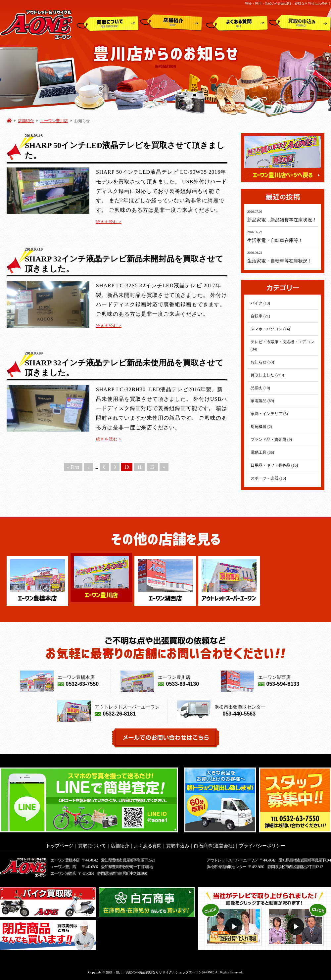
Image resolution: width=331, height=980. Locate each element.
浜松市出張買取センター (226, 867)
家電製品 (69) (262, 401)
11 (140, 467)
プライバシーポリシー (262, 846)
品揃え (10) (260, 388)
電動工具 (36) (262, 452)
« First (73, 467)
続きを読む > (109, 222)
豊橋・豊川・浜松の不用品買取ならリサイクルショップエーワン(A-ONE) (160, 972)
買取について (108, 23)
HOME (9, 120)
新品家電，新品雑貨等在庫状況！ (282, 220)
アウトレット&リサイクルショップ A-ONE (36, 24)
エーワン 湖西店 (63, 873)
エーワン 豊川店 (63, 867)
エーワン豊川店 (54, 121)
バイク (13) (260, 303)
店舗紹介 (171, 23)
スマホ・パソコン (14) (270, 329)
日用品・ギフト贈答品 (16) (274, 465)
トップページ (60, 846)
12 (152, 467)
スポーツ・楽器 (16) (268, 478)
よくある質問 (237, 23)
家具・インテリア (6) (269, 414)
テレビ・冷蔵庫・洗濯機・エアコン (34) (282, 346)
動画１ (235, 927)
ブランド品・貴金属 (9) (271, 440)
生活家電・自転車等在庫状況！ (280, 261)
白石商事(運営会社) (214, 846)
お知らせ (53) (262, 362)
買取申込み (300, 23)
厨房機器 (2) (261, 427)
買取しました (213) (267, 375)
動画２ (296, 927)
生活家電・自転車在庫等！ (275, 240)
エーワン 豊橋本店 (65, 860)
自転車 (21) (260, 316)
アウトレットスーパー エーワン (232, 860)
